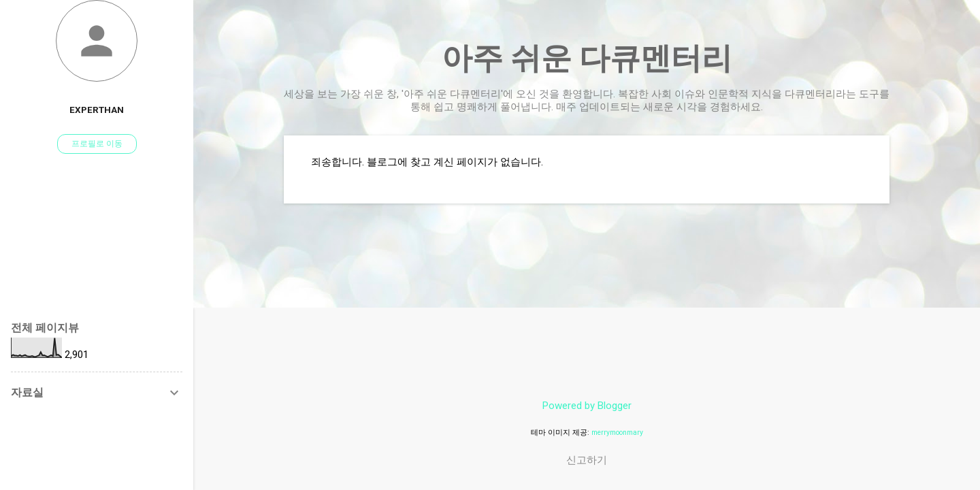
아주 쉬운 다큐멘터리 (587, 58)
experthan (97, 110)
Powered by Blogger (587, 406)
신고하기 (587, 460)
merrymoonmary (617, 432)
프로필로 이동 (97, 144)
